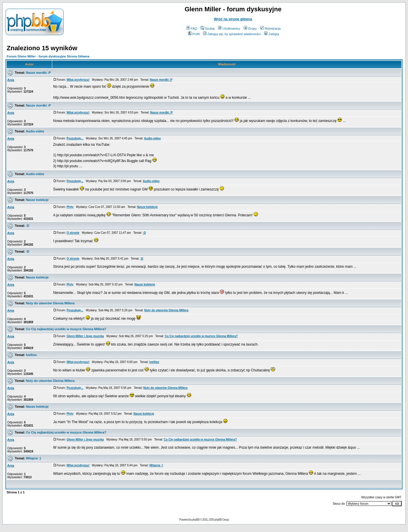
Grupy (250, 28)
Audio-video (35, 131)
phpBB (196, 520)
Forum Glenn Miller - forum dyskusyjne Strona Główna (48, 56)
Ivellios (31, 355)
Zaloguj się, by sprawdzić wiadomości (232, 34)
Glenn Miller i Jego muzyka (85, 336)
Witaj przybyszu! (78, 80)
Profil (194, 34)
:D (28, 226)
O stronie (73, 233)
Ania (11, 80)
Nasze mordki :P (38, 73)
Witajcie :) (33, 458)
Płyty (70, 207)
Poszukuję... (75, 138)
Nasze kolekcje (37, 200)
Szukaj (207, 28)
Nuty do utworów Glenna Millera (50, 303)
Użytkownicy (229, 28)
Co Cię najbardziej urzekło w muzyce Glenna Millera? (66, 329)
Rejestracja (270, 28)
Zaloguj (271, 34)
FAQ (192, 28)
